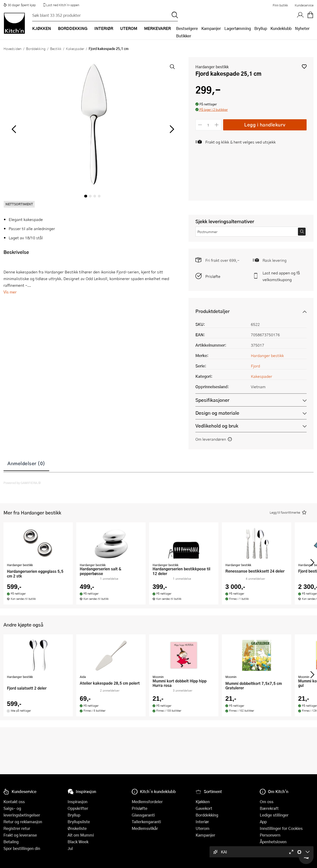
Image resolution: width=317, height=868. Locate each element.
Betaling (11, 842)
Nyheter (302, 28)
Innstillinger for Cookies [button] (281, 828)
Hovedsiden (13, 48)
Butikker (184, 36)
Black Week (78, 842)
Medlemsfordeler (147, 802)
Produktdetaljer (212, 311)
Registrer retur (17, 828)
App (263, 822)
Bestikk (56, 48)
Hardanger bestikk (212, 67)
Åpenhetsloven (273, 842)
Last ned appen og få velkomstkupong (281, 276)
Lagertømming (238, 28)
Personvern (270, 835)
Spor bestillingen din (22, 848)
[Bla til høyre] (171, 129)
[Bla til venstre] (14, 129)
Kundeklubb (281, 28)
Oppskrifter (78, 808)
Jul (70, 848)
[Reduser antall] (200, 125)
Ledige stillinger (274, 815)
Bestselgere (187, 28)
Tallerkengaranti (146, 822)
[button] (304, 66)
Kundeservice (304, 5)
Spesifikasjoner (212, 400)
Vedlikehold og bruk (217, 426)
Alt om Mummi (81, 835)
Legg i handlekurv (265, 125)
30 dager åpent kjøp (20, 5)
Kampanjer (211, 28)
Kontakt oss (14, 802)
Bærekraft (269, 808)
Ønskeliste (77, 828)
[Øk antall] (217, 125)
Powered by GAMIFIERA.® (22, 483)
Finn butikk (280, 5)
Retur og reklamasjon (23, 822)
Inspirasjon (78, 802)
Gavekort (204, 808)
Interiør (202, 822)
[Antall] (208, 125)
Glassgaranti (143, 815)
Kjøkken (203, 802)
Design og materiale (217, 413)
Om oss (267, 802)
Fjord (255, 366)
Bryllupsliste (79, 822)
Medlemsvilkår (145, 828)
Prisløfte (213, 276)
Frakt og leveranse (20, 835)
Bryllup (261, 28)
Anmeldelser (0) (26, 463)
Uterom (203, 828)
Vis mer (10, 292)
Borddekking (36, 48)
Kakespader (75, 48)
